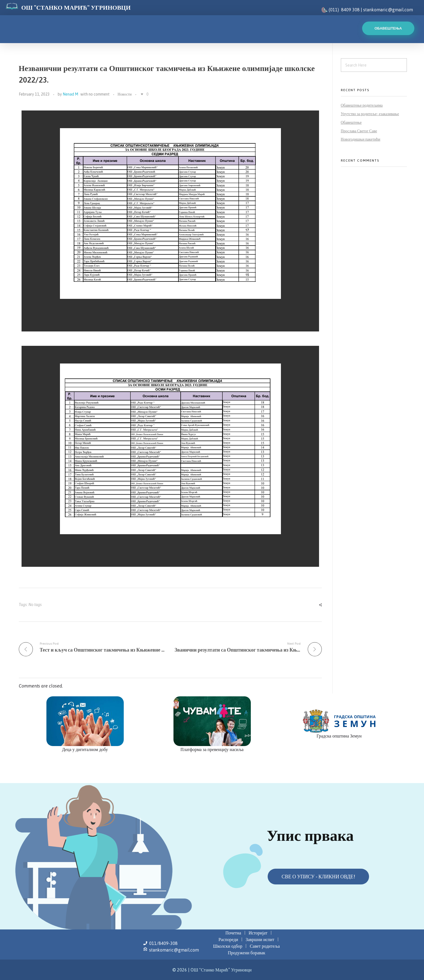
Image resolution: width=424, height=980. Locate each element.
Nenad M (70, 94)
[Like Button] (142, 94)
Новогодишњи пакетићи (361, 139)
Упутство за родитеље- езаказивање (370, 114)
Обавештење (351, 122)
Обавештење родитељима (362, 105)
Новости (125, 94)
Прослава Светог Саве (359, 131)
